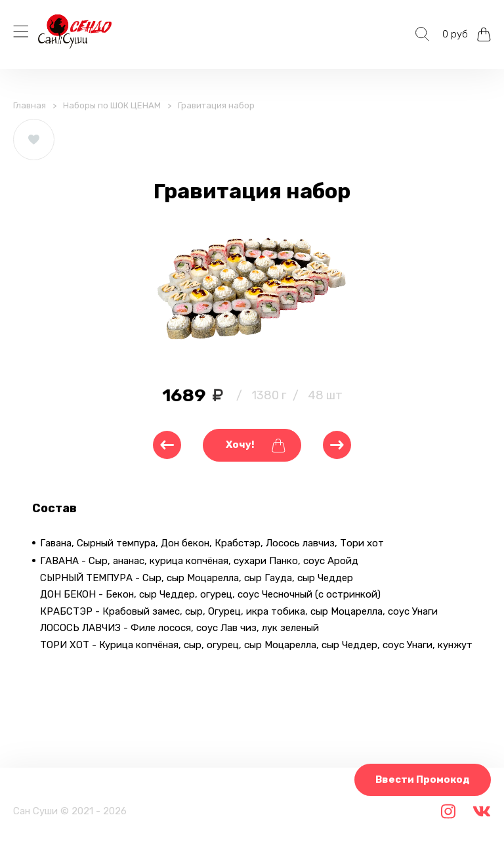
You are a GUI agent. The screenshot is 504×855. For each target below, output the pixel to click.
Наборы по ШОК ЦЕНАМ (112, 105)
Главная (30, 105)
